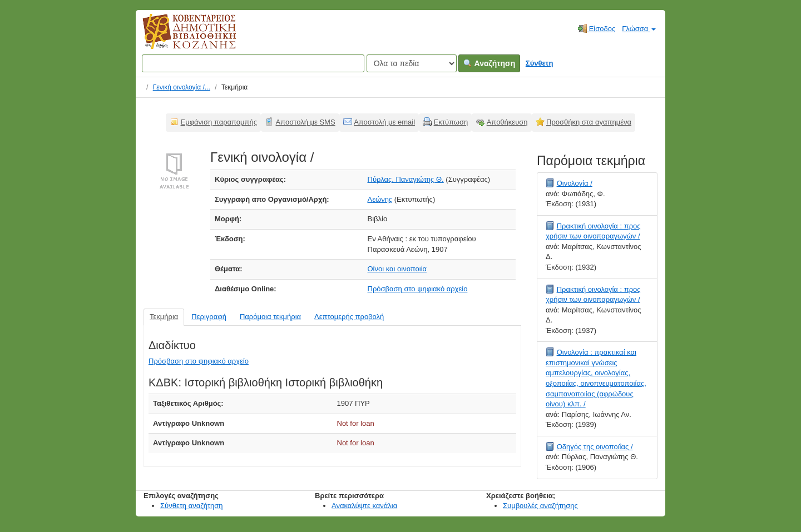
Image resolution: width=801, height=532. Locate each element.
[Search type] (412, 63)
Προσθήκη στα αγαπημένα (589, 122)
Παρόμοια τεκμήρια (270, 317)
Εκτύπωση (451, 122)
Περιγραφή (209, 317)
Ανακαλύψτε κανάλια (364, 506)
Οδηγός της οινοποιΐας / (595, 447)
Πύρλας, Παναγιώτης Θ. (406, 179)
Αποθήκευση (507, 122)
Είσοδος (597, 28)
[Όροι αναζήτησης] (253, 63)
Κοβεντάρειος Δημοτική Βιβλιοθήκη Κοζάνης (179, 38)
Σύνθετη (540, 63)
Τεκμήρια (164, 317)
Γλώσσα (639, 29)
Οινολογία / (575, 183)
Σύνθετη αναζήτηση (192, 506)
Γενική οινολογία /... (182, 87)
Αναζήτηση (489, 63)
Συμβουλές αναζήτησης (540, 506)
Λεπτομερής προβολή (349, 317)
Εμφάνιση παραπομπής (219, 122)
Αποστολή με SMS (306, 122)
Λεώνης (380, 199)
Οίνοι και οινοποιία (397, 269)
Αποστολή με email (384, 122)
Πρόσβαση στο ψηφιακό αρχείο (418, 289)
